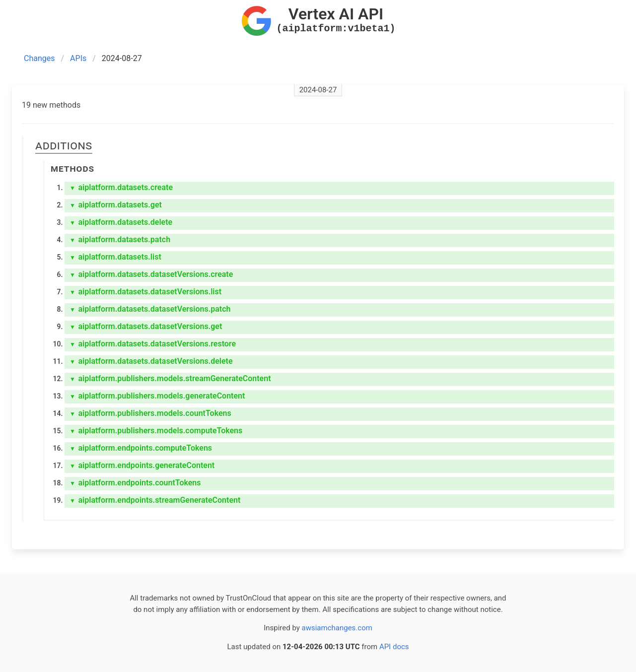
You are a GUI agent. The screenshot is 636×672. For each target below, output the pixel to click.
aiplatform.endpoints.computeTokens (141, 448)
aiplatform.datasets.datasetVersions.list (145, 292)
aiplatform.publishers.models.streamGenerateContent (170, 378)
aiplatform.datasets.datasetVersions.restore (153, 344)
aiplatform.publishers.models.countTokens (150, 413)
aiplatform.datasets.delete (121, 222)
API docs (394, 647)
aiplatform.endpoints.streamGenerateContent (155, 500)
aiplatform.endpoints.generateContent (142, 465)
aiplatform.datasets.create (121, 187)
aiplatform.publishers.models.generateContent (157, 396)
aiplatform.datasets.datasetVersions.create (151, 274)
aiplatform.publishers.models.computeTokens (156, 431)
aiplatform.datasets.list (115, 257)
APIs (78, 58)
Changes (39, 58)
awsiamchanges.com (337, 628)
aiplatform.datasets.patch (120, 239)
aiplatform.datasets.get (116, 205)
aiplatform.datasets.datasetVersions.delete (151, 361)
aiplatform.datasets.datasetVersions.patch (150, 309)
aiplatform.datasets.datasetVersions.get (146, 326)
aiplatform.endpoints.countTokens (135, 483)
